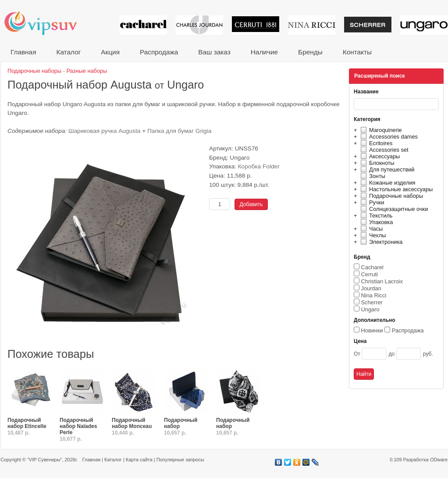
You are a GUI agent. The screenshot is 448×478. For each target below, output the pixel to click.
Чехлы (372, 235)
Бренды (310, 52)
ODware (439, 460)
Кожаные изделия (387, 183)
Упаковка (375, 222)
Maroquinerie (380, 130)
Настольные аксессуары (395, 189)
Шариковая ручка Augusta (104, 131)
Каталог (68, 52)
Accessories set (383, 150)
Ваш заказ (214, 52)
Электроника (380, 242)
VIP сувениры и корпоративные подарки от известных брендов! (46, 23)
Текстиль (375, 216)
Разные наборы (87, 71)
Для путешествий (386, 169)
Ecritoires (375, 143)
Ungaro (370, 309)
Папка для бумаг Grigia (179, 131)
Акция (110, 52)
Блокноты (376, 163)
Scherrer (372, 302)
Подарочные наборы (391, 196)
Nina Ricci (374, 295)
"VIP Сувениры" (44, 460)
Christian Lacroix (382, 281)
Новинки (372, 330)
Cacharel (372, 267)
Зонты (372, 176)
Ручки (371, 202)
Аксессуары (379, 156)
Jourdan (371, 288)
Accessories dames (388, 137)
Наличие (264, 52)
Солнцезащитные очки (393, 209)
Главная (23, 52)
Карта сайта (139, 460)
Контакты (357, 52)
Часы (370, 229)
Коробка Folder (259, 166)
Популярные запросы (180, 460)
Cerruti (370, 274)
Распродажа (159, 52)
